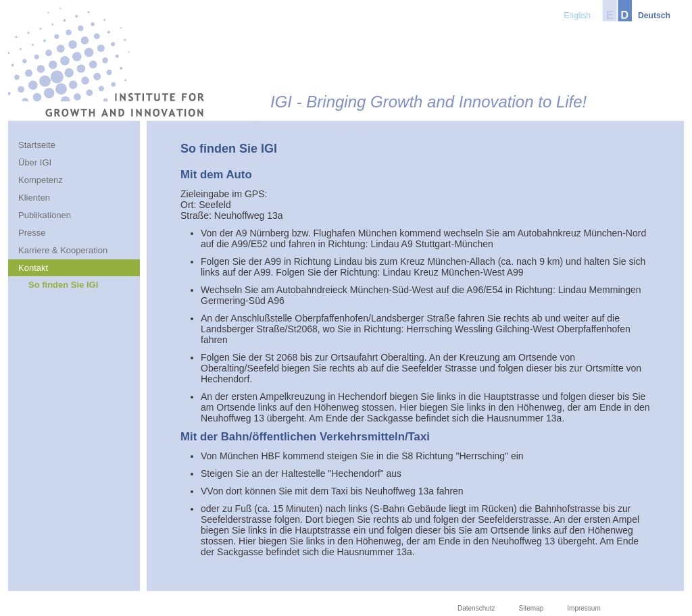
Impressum (584, 608)
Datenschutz (476, 608)
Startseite (37, 145)
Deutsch (654, 16)
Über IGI (35, 162)
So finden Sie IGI (63, 285)
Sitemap (532, 608)
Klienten (34, 198)
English (577, 16)
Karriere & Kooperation (63, 250)
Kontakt (33, 268)
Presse (32, 233)
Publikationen (45, 215)
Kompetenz (41, 180)
